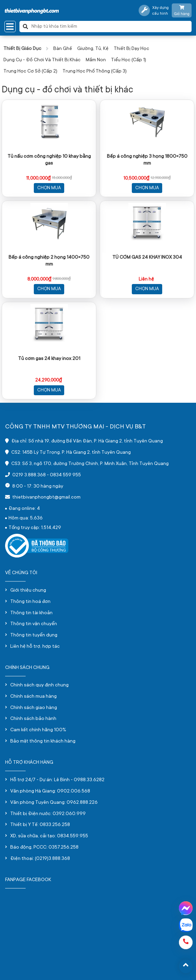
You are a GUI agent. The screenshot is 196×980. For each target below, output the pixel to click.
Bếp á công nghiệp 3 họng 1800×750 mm (147, 160)
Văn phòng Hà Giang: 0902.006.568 (50, 791)
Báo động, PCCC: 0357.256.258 (44, 848)
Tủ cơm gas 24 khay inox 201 (49, 359)
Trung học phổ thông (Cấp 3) (95, 72)
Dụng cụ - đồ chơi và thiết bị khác (42, 60)
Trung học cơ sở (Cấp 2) (30, 72)
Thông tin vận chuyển (34, 624)
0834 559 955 (65, 475)
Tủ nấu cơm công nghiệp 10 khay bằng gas (49, 160)
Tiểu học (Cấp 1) (129, 60)
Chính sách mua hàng (33, 697)
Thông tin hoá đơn (30, 602)
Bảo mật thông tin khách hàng (43, 742)
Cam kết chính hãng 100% (38, 730)
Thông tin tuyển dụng (34, 635)
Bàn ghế (63, 49)
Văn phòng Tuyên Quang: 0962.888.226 (54, 803)
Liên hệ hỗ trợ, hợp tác (35, 647)
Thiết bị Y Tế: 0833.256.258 (40, 825)
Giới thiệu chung (28, 591)
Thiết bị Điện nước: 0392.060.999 (48, 814)
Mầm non (96, 60)
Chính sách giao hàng (34, 708)
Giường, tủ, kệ (93, 49)
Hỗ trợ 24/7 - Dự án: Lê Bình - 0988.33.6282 (57, 780)
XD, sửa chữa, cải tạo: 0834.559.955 (49, 836)
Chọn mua (49, 188)
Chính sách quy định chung (39, 685)
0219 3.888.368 (29, 475)
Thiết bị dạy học (131, 49)
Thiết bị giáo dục (22, 49)
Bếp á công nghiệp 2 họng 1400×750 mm (49, 261)
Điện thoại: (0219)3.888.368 (40, 859)
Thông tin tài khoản (31, 613)
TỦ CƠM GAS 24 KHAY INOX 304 (147, 258)
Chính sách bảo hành (33, 719)
